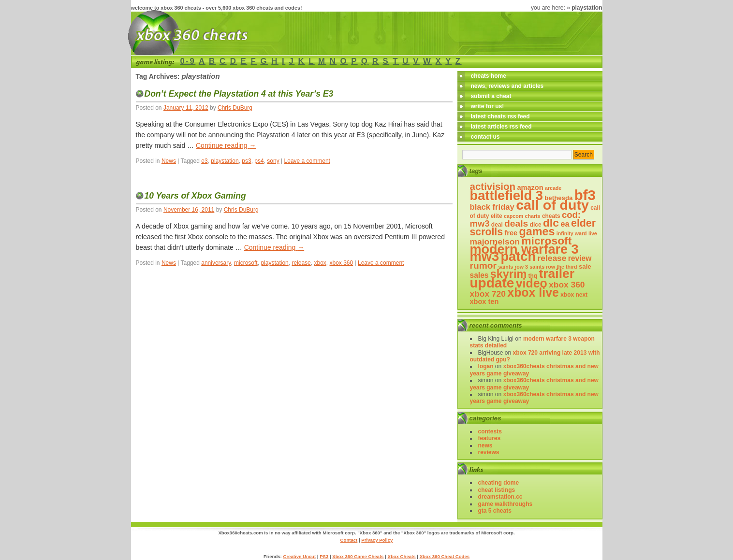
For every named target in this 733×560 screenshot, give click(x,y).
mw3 (485, 256)
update (492, 283)
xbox (320, 263)
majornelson (495, 242)
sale (585, 266)
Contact (349, 540)
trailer (557, 273)
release (301, 263)
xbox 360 (342, 263)
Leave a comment (307, 161)
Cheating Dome (499, 483)
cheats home (489, 76)
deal (497, 225)
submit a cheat (491, 96)
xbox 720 (488, 294)
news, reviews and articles (507, 86)
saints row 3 (513, 267)
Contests (490, 431)
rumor (484, 266)
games (537, 231)
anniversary (216, 263)
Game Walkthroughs (506, 504)
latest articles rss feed (501, 127)
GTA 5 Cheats (495, 511)
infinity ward (572, 233)
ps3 (246, 161)
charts (533, 216)
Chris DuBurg (235, 108)
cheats (551, 216)
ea (565, 224)
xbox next (574, 295)
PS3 (324, 556)
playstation (225, 161)
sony (273, 161)
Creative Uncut (299, 556)
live (593, 233)
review (580, 258)
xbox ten (484, 302)
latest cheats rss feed (500, 116)
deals (516, 223)
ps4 (259, 161)
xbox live (533, 292)
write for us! (488, 106)
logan (486, 366)
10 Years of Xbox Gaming (195, 196)
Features (490, 438)
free (511, 233)
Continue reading (226, 145)
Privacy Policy (377, 540)
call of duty (552, 205)
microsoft (246, 263)
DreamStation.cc (500, 497)
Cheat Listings (497, 490)
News (169, 161)
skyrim (508, 274)
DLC (551, 223)
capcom (513, 216)
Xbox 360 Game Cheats (358, 556)
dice (536, 225)
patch (518, 256)
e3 (204, 161)
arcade (553, 188)
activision (493, 186)
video (532, 283)
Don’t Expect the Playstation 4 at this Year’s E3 (239, 94)
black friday (492, 207)
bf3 (585, 195)
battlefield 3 (506, 195)
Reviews (489, 452)
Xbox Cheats (401, 556)
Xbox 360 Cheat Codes (445, 556)
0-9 (188, 61)
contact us (485, 137)
